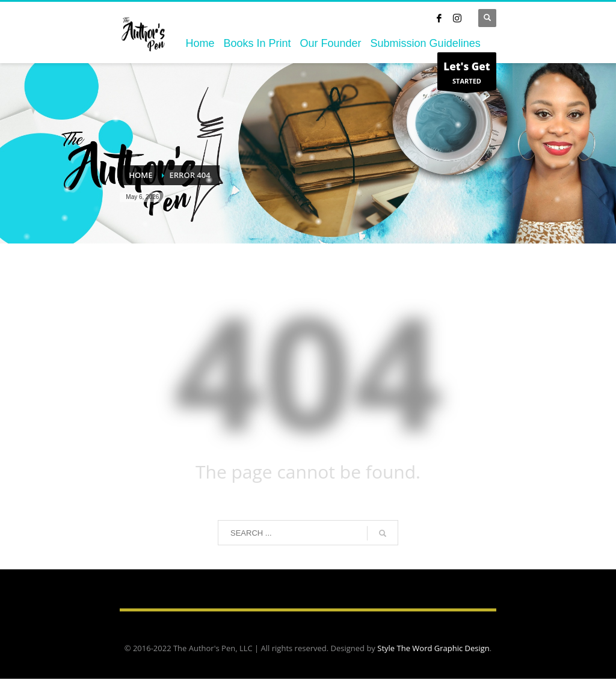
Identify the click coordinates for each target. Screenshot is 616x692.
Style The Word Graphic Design (433, 648)
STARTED (467, 74)
